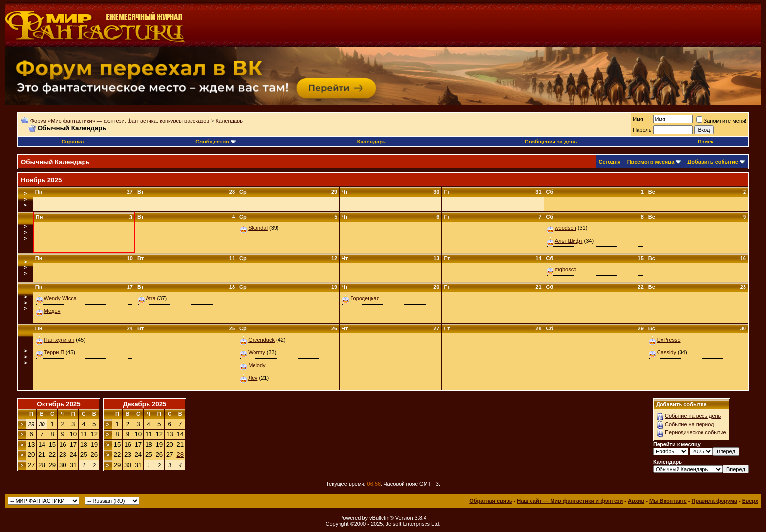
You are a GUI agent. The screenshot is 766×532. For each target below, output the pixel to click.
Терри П (54, 352)
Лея (253, 378)
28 (180, 455)
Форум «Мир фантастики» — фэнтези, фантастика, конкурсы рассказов (120, 121)
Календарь (229, 121)
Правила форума (714, 501)
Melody (257, 365)
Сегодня (610, 162)
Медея (52, 311)
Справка (72, 142)
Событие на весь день (693, 416)
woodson (566, 228)
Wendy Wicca (60, 298)
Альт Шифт (569, 241)
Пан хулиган (59, 340)
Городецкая (365, 298)
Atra (150, 298)
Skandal (258, 228)
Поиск (706, 142)
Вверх (750, 501)
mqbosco (566, 269)
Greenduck (261, 340)
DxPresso (669, 340)
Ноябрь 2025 (41, 180)
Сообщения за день (551, 142)
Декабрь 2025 (144, 404)
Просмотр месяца (651, 162)
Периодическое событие (696, 432)
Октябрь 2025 (58, 404)
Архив (636, 501)
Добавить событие (713, 162)
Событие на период (690, 424)
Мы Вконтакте (668, 501)
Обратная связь (491, 501)
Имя (638, 119)
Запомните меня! (721, 121)
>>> (25, 199)
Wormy (257, 352)
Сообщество (215, 142)
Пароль (642, 130)
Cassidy (667, 352)
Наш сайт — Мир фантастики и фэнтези (570, 501)
